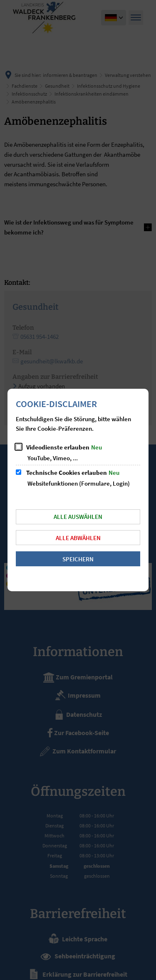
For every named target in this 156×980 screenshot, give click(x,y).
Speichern (78, 559)
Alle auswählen (78, 517)
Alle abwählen (78, 538)
